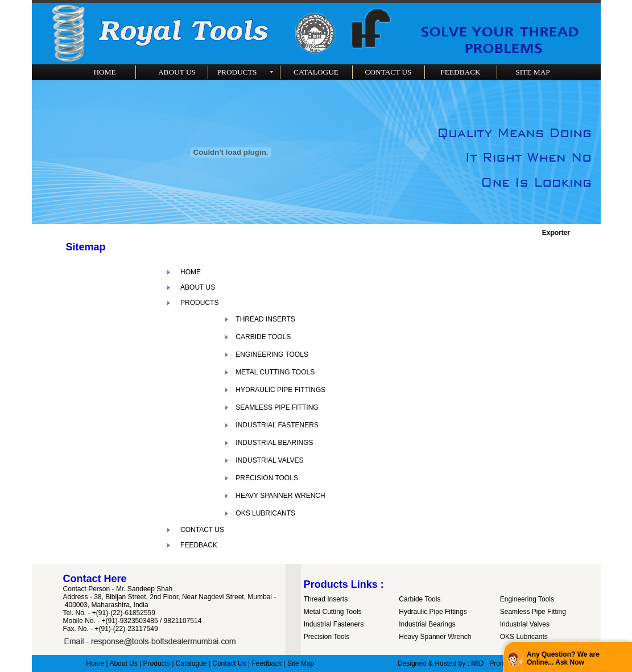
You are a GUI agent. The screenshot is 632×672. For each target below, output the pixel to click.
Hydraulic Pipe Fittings (433, 612)
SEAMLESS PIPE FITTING (277, 407)
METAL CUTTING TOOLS (275, 372)
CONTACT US (202, 530)
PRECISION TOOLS (267, 478)
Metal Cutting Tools (333, 612)
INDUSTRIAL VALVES (269, 460)
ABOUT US (198, 287)
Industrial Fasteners (334, 624)
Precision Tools (327, 637)
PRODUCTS (199, 303)
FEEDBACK (199, 545)
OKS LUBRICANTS (265, 513)
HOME (191, 272)
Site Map (301, 663)
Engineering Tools (527, 599)
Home (95, 663)
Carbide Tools (420, 599)
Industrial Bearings (427, 624)
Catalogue (191, 663)
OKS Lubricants (524, 637)
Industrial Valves (525, 624)
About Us (123, 663)
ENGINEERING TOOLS (272, 354)
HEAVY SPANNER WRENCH (280, 496)
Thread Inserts (326, 599)
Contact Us (229, 663)
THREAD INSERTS (265, 319)
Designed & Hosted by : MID (441, 663)
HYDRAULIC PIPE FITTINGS (280, 390)
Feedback (267, 663)
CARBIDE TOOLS (263, 337)
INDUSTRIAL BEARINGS (274, 443)
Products (157, 663)
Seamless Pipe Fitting (533, 612)
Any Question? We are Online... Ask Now (563, 658)
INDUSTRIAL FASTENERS (277, 425)
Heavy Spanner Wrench (435, 637)
